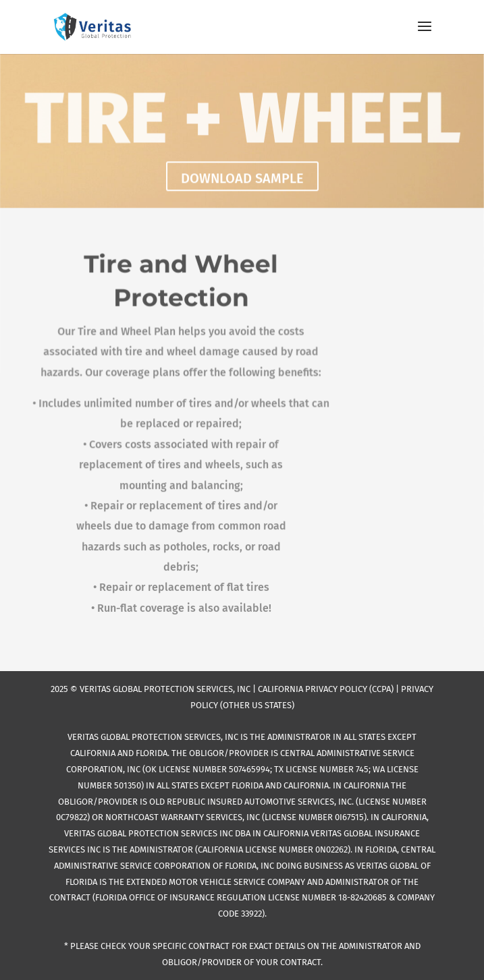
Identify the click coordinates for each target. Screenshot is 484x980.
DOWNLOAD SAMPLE (242, 179)
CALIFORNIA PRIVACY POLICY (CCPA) (326, 689)
